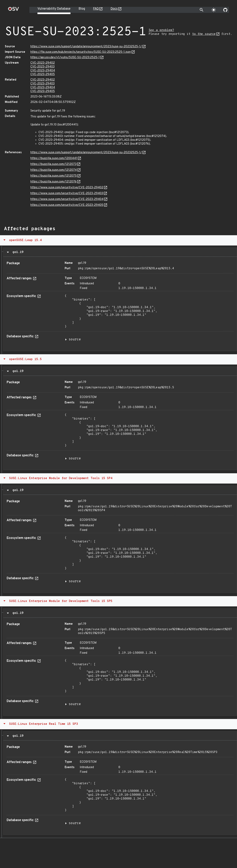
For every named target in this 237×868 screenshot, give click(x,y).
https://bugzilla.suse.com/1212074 (54, 170)
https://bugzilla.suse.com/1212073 (53, 164)
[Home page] (13, 10)
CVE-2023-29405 (43, 74)
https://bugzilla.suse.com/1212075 (54, 176)
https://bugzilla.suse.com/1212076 (53, 182)
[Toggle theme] (214, 10)
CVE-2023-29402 (43, 63)
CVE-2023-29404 (43, 71)
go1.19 (17, 252)
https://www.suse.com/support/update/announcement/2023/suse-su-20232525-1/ (86, 47)
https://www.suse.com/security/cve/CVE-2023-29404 (67, 199)
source (75, 340)
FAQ (96, 9)
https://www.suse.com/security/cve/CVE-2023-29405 (67, 205)
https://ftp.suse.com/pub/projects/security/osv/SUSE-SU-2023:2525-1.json (81, 52)
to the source (204, 34)
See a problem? (161, 30)
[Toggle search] (202, 10)
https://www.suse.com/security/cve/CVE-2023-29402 (67, 188)
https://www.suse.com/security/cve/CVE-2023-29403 (67, 193)
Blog (82, 9)
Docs (114, 9)
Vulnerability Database (54, 9)
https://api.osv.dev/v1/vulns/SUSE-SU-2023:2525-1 (65, 57)
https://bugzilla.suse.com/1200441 (54, 158)
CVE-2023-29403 (42, 67)
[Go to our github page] (225, 10)
